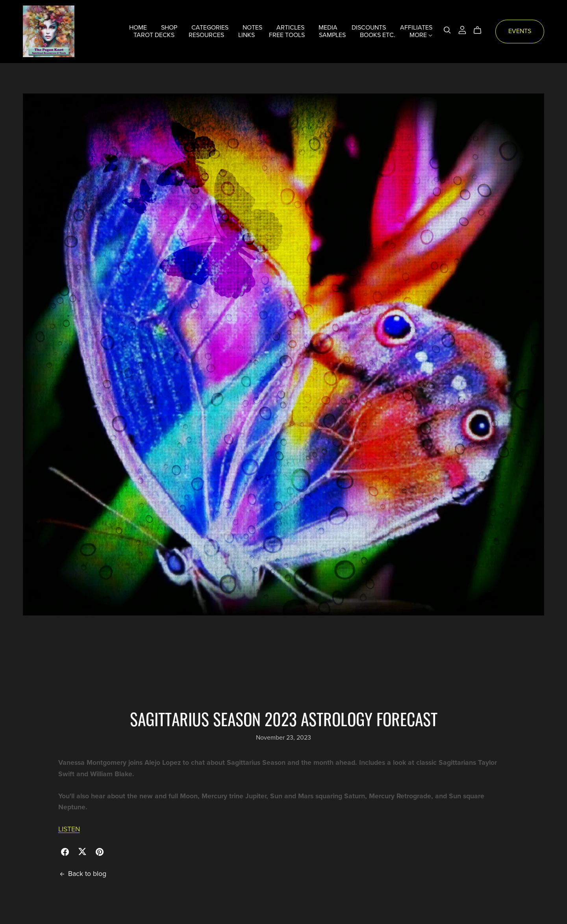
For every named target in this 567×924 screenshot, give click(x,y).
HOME (138, 28)
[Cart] (481, 30)
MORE (421, 35)
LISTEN (69, 829)
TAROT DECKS (154, 35)
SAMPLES (332, 35)
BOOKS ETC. (378, 35)
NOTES (252, 28)
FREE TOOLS (287, 35)
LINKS (246, 35)
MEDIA (328, 28)
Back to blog (82, 874)
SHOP (169, 28)
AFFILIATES (416, 28)
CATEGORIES (210, 28)
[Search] (447, 30)
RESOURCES (206, 35)
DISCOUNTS (369, 28)
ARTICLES (290, 28)
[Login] (462, 30)
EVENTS (520, 31)
